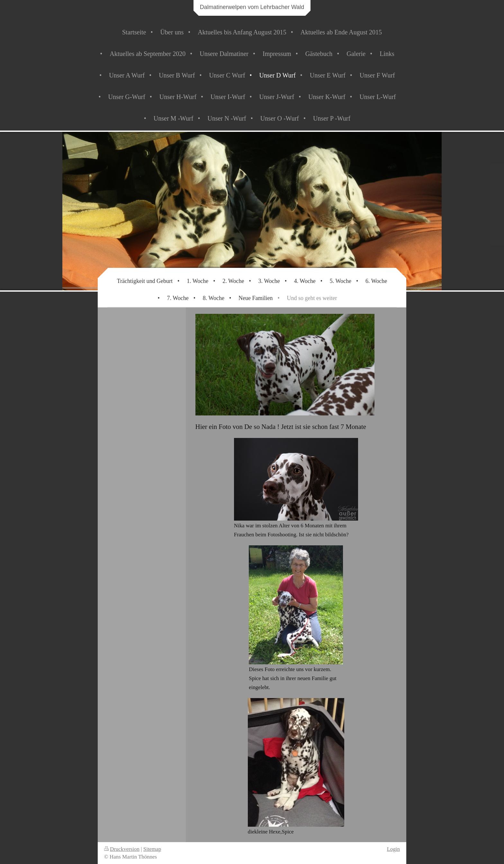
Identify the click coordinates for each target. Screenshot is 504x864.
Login (393, 849)
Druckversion (122, 849)
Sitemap (152, 849)
